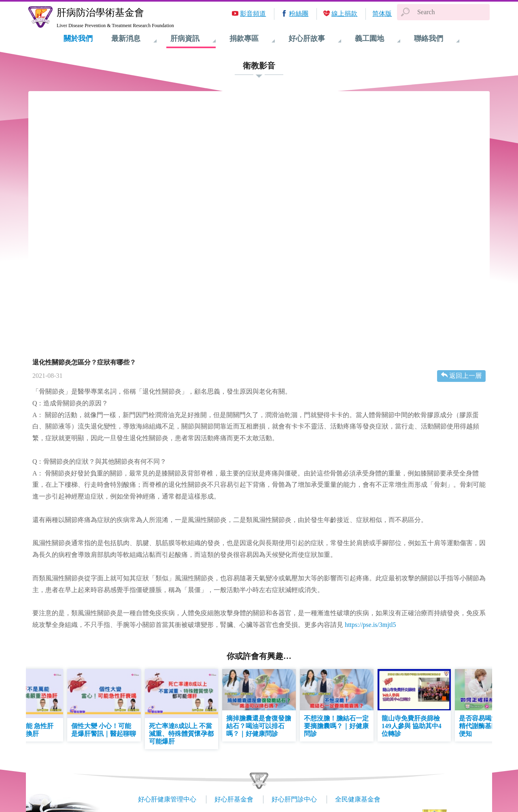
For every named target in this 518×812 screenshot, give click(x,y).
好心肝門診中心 (294, 799)
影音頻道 (253, 14)
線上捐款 (344, 14)
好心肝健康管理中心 (167, 799)
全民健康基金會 (358, 799)
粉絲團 (299, 14)
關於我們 (78, 38)
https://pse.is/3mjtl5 (370, 625)
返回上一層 (465, 376)
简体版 (382, 14)
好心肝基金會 (234, 799)
